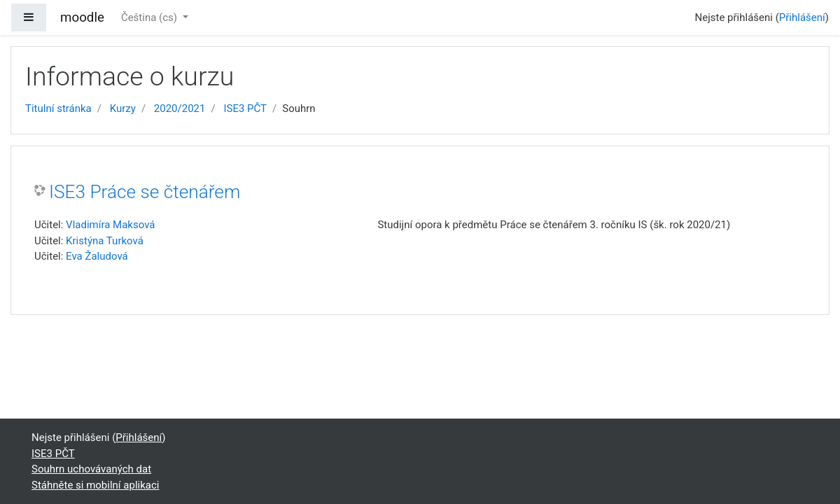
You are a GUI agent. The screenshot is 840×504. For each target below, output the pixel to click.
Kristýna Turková (105, 241)
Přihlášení (802, 17)
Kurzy (123, 108)
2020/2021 (180, 108)
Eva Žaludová (97, 256)
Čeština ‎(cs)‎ (150, 17)
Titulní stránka (58, 108)
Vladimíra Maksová (110, 225)
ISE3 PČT (245, 108)
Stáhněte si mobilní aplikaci (95, 485)
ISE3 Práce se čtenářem (145, 192)
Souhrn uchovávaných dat (91, 469)
